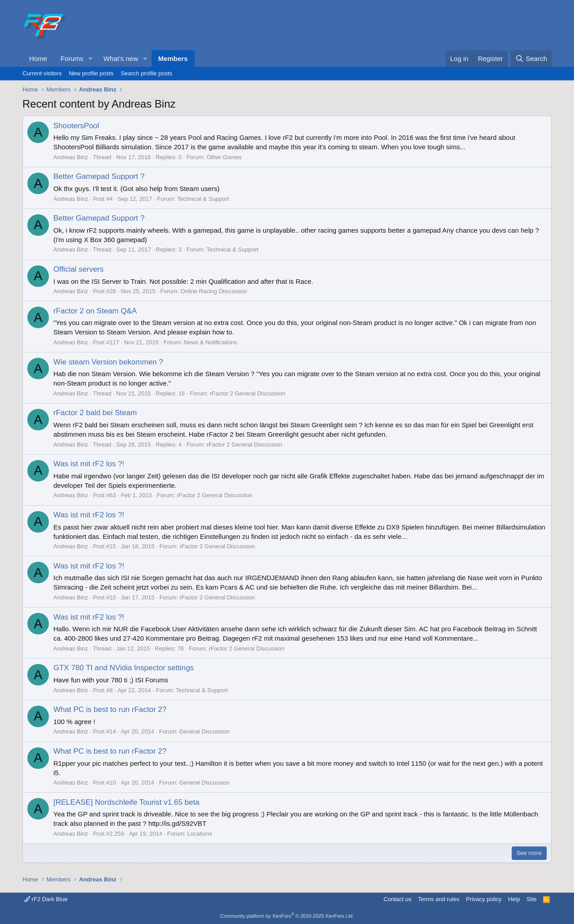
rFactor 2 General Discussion (248, 393)
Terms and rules (439, 899)
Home (38, 59)
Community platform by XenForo (287, 916)
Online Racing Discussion (213, 291)
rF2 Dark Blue (46, 899)
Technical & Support (203, 199)
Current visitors (42, 73)
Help (514, 899)
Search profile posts (146, 73)
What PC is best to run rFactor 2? (110, 709)
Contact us (397, 899)
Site (531, 899)
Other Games (224, 157)
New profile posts (91, 73)
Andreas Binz (71, 157)
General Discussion (204, 731)
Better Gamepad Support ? (99, 176)
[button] (91, 59)
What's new (121, 59)
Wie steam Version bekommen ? (108, 362)
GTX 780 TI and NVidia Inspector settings (124, 668)
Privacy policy (484, 899)
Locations (200, 834)
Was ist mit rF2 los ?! (89, 464)
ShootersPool (76, 126)
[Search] (531, 59)
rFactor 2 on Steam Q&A (95, 311)
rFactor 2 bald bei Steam (95, 413)
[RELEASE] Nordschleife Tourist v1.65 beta (126, 802)
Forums (72, 59)
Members (173, 59)
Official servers (78, 269)
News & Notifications (211, 342)
